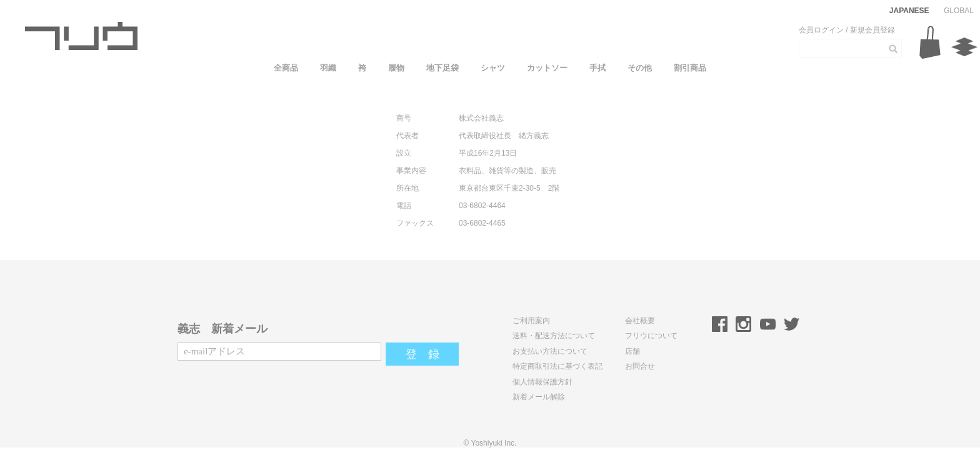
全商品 (286, 68)
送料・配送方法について (554, 336)
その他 (640, 68)
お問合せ (640, 366)
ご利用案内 (531, 321)
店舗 (632, 351)
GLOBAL (959, 11)
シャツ (493, 68)
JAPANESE (909, 11)
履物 (396, 68)
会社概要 (640, 321)
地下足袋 (442, 68)
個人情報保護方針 (542, 382)
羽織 (328, 68)
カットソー (547, 68)
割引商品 (690, 68)
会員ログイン (821, 30)
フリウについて (651, 336)
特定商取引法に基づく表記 (557, 366)
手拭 (597, 68)
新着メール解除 (539, 397)
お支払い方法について (550, 351)
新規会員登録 (872, 30)
